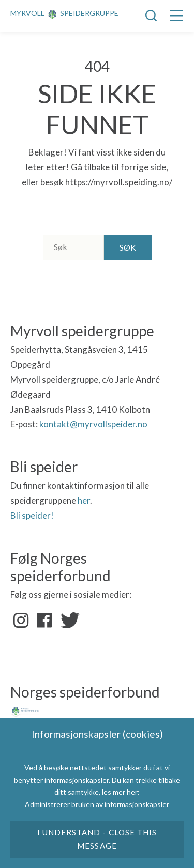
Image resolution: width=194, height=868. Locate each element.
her (84, 500)
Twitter (68, 621)
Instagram (21, 621)
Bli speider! (32, 515)
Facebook (44, 621)
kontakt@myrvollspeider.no (93, 424)
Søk (128, 247)
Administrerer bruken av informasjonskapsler (97, 804)
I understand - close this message (97, 839)
